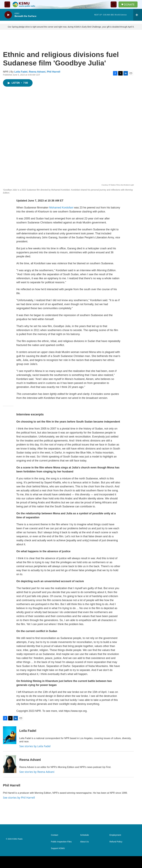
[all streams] (138, 15)
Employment (115, 835)
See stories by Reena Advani (37, 772)
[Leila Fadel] (10, 735)
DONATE (129, 5)
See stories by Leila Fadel (35, 746)
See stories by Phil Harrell (19, 798)
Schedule (84, 835)
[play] (8, 15)
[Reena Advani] (10, 764)
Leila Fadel (21, 72)
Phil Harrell (54, 72)
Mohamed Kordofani (61, 208)
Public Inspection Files (61, 842)
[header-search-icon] (114, 4)
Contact (55, 835)
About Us (84, 842)
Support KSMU (58, 848)
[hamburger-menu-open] (7, 4)
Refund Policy (116, 842)
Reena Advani (37, 72)
